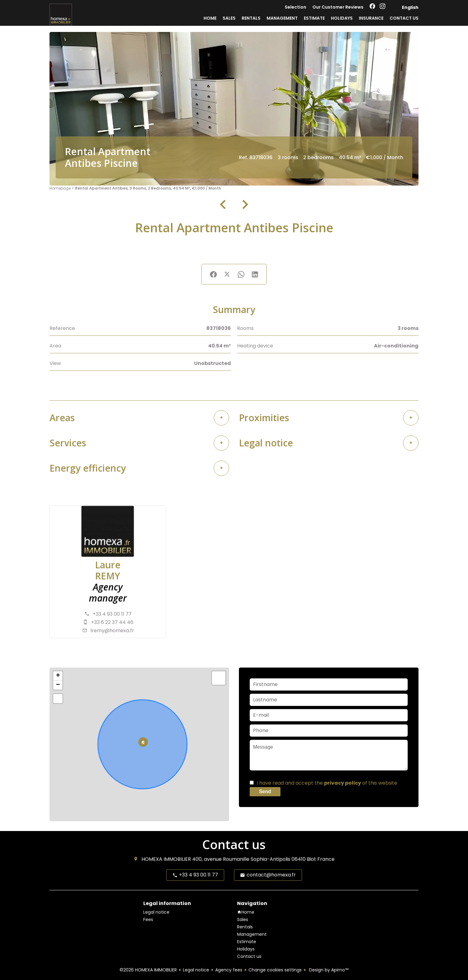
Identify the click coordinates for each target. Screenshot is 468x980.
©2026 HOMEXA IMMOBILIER (148, 970)
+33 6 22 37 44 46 (112, 622)
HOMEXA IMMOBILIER (166, 859)
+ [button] (58, 676)
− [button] (58, 685)
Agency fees (229, 970)
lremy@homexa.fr (112, 631)
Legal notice (196, 970)
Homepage (60, 188)
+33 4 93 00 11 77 (112, 614)
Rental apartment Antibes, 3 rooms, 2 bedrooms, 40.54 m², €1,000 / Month (148, 188)
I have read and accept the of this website (327, 783)
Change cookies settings (275, 970)
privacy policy (343, 783)
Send (265, 792)
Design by (328, 970)
